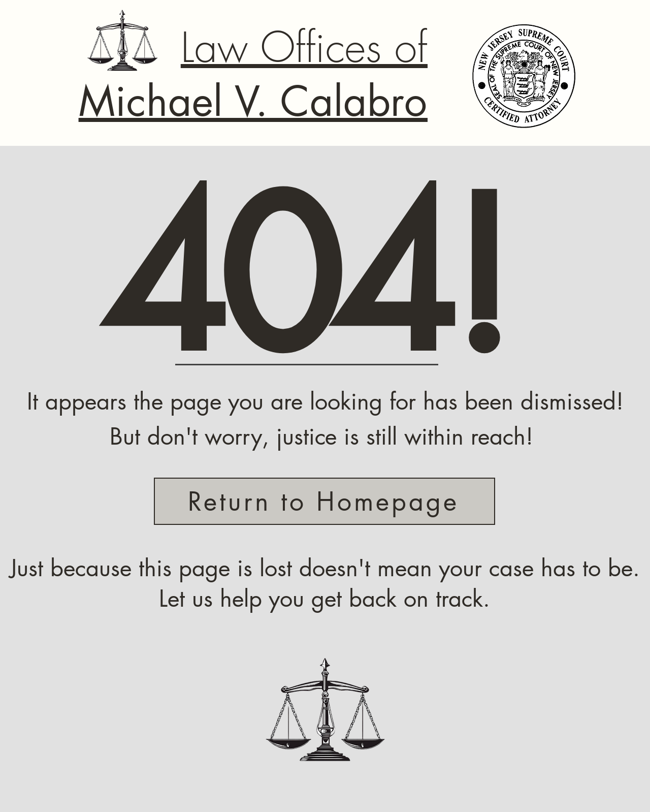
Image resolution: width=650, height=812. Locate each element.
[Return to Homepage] (324, 501)
